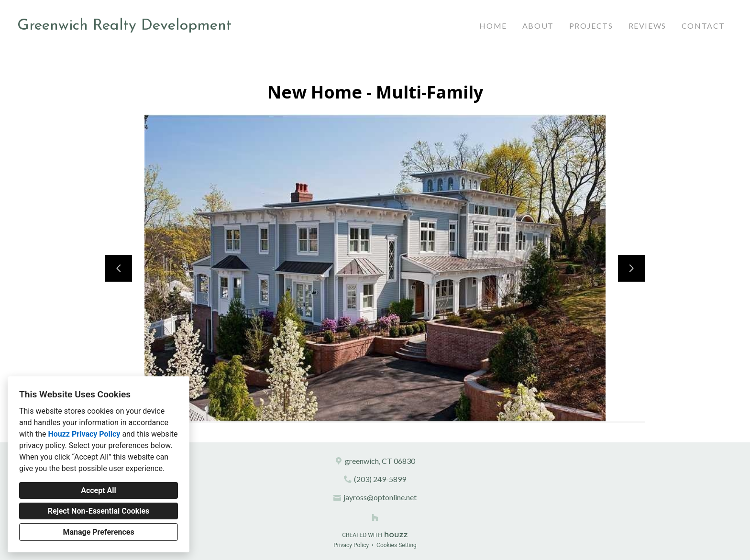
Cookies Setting (397, 545)
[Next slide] (631, 268)
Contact (703, 26)
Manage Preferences (98, 532)
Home (493, 26)
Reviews (647, 26)
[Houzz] (375, 517)
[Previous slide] (119, 268)
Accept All (99, 490)
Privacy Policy (351, 545)
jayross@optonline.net (380, 497)
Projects (591, 26)
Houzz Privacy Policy (84, 434)
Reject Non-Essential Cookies (99, 511)
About (538, 26)
